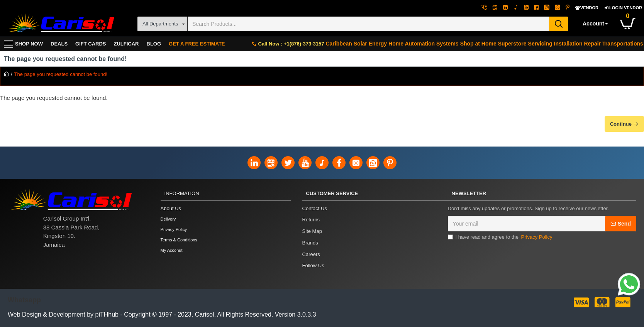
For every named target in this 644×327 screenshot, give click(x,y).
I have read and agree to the (501, 238)
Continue (621, 124)
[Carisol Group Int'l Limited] (61, 24)
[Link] (629, 285)
